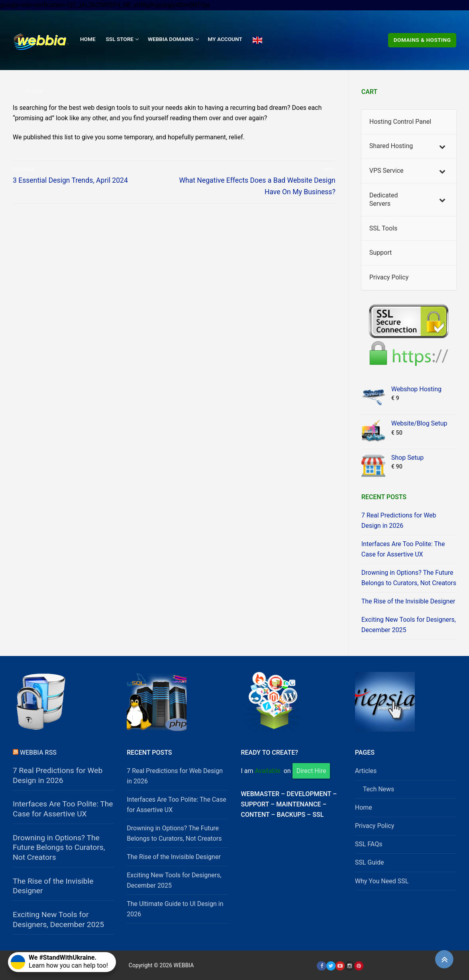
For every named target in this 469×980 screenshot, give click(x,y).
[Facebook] (321, 966)
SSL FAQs (369, 844)
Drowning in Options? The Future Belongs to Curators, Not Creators (409, 578)
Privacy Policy (375, 826)
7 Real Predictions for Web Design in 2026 (399, 520)
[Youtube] (340, 966)
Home (364, 807)
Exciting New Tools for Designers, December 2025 (409, 625)
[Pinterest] (359, 966)
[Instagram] (349, 966)
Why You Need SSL (382, 881)
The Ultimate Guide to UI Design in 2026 (175, 909)
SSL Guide (370, 862)
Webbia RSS (38, 753)
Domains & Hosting (422, 40)
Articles (366, 771)
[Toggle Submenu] (442, 146)
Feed (34, 91)
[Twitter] (331, 966)
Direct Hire (311, 771)
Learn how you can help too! (59, 961)
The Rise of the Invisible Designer (408, 601)
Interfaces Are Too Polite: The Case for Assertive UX (403, 549)
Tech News (379, 789)
